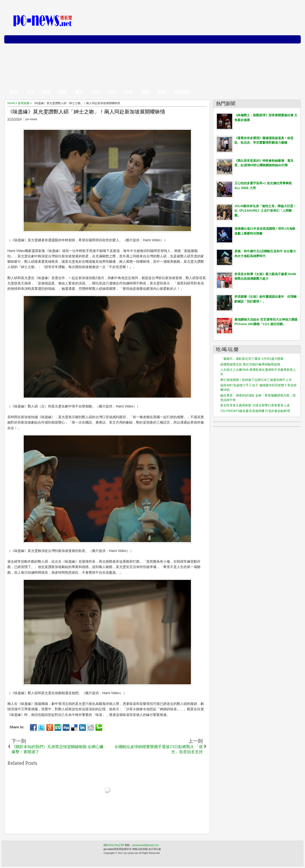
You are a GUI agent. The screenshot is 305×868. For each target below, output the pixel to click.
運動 (145, 92)
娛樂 (63, 92)
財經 (128, 92)
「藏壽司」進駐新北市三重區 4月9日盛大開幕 (252, 359)
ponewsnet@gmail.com (145, 845)
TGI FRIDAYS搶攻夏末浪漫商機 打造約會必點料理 (255, 411)
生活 (30, 92)
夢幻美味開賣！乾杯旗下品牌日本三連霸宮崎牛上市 (256, 380)
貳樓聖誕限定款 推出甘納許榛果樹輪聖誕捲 (250, 364)
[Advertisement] (200, 48)
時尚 (96, 92)
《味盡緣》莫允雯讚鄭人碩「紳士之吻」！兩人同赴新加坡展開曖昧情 (86, 112)
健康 (161, 92)
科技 (112, 92)
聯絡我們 (182, 92)
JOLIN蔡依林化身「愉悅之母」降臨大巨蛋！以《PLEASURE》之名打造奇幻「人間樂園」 (265, 211)
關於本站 (109, 845)
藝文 (79, 92)
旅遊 (47, 92)
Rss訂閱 (119, 845)
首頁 (14, 92)
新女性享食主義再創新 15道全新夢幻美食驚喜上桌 (255, 405)
